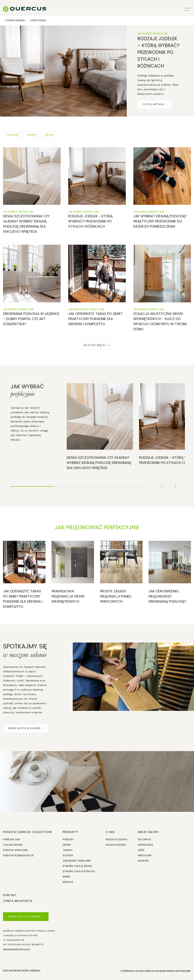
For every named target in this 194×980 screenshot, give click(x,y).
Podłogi (68, 839)
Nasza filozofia (117, 839)
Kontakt (10, 895)
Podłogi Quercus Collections (28, 832)
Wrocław (145, 855)
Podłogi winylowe (16, 850)
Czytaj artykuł (154, 104)
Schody (68, 855)
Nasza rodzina (116, 845)
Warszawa (145, 845)
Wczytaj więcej (97, 345)
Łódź (141, 850)
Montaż (68, 882)
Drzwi (67, 845)
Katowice (145, 839)
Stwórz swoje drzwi (78, 866)
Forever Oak (12, 839)
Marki (67, 877)
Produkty (70, 832)
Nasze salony (148, 832)
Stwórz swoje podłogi (79, 871)
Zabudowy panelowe (77, 861)
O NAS (110, 832)
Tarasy (68, 850)
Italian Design (13, 845)
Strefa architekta (18, 901)
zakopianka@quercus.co (16, 949)
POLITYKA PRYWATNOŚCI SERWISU (22, 971)
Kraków (143, 861)
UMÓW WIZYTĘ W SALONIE (26, 728)
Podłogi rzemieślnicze (18, 855)
